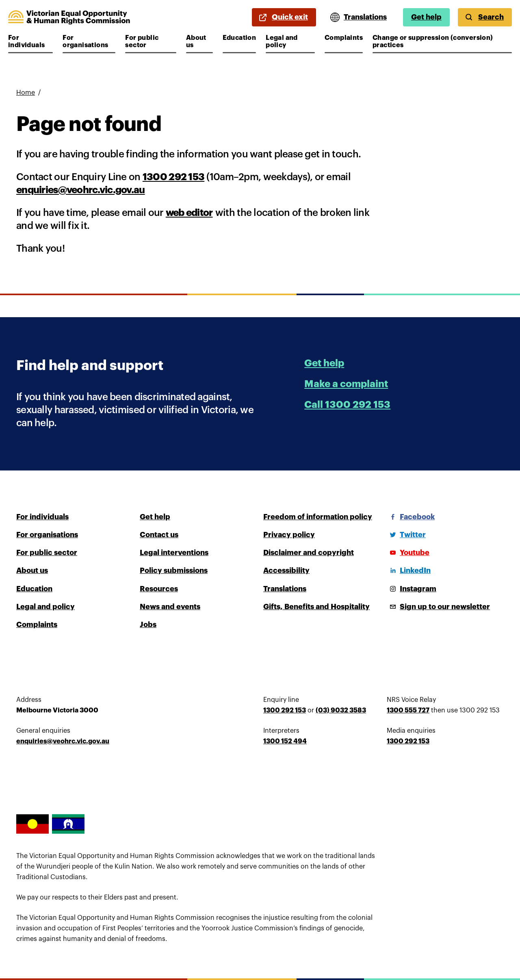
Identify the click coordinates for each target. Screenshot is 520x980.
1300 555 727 (408, 710)
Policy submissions (174, 571)
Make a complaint (346, 384)
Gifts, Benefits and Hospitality (316, 607)
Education (239, 38)
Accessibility (286, 571)
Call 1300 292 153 (347, 405)
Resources (159, 589)
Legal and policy (290, 41)
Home (26, 93)
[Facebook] (411, 517)
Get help (426, 17)
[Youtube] (408, 553)
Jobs (148, 625)
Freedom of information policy (318, 517)
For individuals (30, 41)
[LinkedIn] (409, 571)
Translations (285, 589)
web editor (189, 213)
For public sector (149, 41)
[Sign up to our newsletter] (438, 607)
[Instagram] (412, 589)
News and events (170, 607)
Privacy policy (289, 535)
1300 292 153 (173, 177)
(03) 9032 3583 (341, 710)
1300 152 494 (285, 741)
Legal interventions (174, 553)
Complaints (344, 38)
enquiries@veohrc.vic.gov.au (81, 190)
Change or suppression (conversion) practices (433, 41)
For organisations (87, 41)
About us (199, 41)
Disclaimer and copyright (309, 553)
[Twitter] (406, 535)
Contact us (159, 535)
